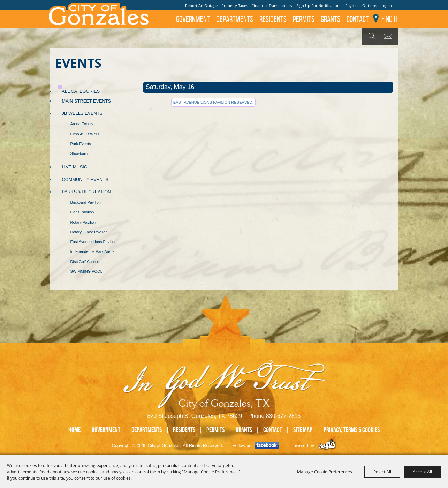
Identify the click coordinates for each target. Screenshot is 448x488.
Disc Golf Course (85, 262)
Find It (390, 19)
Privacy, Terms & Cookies (352, 430)
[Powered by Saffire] (327, 446)
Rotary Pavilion (83, 222)
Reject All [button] (382, 472)
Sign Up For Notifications (319, 5)
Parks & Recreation (87, 192)
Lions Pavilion (82, 212)
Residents (273, 19)
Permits (304, 19)
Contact (358, 19)
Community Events (85, 179)
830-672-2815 (283, 416)
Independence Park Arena (93, 251)
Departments (235, 19)
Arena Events (82, 124)
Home (74, 430)
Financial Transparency (272, 5)
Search (371, 36)
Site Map (303, 430)
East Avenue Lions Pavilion (94, 242)
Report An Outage (201, 5)
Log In (386, 5)
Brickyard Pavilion (86, 202)
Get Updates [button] (389, 36)
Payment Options (361, 5)
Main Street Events (87, 101)
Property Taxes (235, 5)
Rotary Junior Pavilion (89, 232)
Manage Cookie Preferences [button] (325, 472)
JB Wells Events (82, 113)
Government (193, 19)
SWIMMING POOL (86, 271)
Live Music (75, 167)
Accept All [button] (422, 472)
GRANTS (331, 19)
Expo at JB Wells (85, 134)
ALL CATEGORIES (81, 91)
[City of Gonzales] (98, 14)
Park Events (81, 144)
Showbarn (79, 153)
